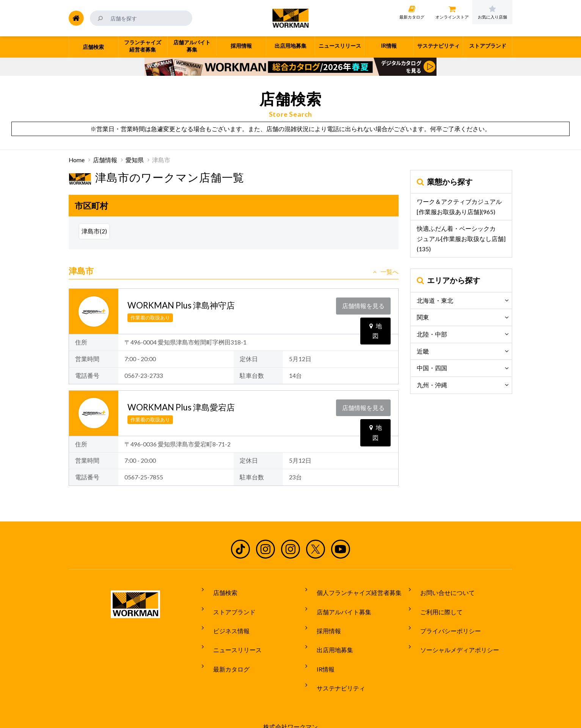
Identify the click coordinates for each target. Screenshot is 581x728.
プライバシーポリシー (444, 618)
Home (77, 160)
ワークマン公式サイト (291, 18)
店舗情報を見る (365, 304)
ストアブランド (228, 604)
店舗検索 (219, 590)
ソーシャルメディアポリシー (454, 632)
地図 (376, 319)
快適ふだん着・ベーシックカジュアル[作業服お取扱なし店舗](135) (461, 239)
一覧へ (386, 272)
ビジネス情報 (225, 618)
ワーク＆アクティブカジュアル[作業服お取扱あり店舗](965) (459, 207)
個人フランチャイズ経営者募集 (353, 590)
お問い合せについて (441, 590)
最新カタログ (225, 647)
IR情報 (320, 647)
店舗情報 (105, 160)
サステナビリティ (335, 661)
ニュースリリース (231, 632)
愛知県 (135, 160)
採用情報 (323, 618)
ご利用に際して (435, 604)
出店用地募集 (329, 632)
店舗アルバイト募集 (338, 604)
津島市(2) (94, 231)
